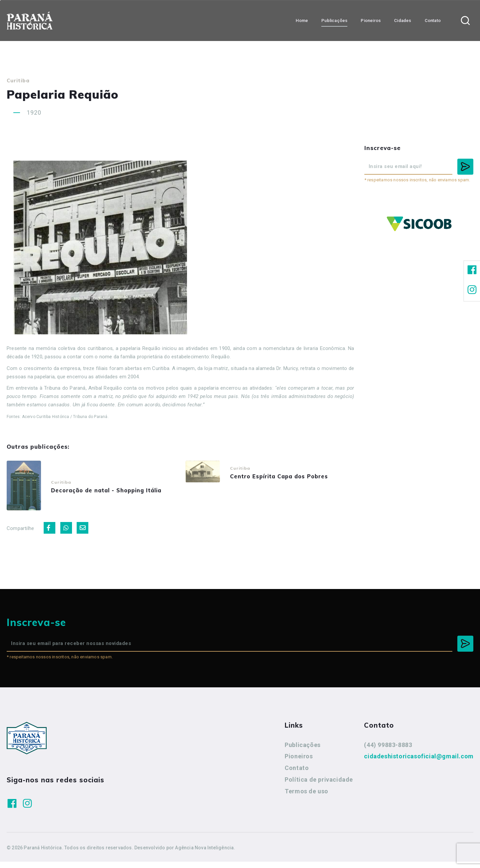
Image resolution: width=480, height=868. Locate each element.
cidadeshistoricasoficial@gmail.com (419, 763)
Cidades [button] (402, 20)
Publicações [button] (334, 20)
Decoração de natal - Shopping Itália (116, 493)
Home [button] (302, 20)
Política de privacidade (319, 786)
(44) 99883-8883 (388, 751)
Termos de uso (306, 797)
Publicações (303, 751)
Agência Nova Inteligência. (205, 854)
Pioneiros (299, 763)
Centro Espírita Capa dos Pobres (288, 477)
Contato (297, 774)
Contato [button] (433, 20)
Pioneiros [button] (371, 20)
